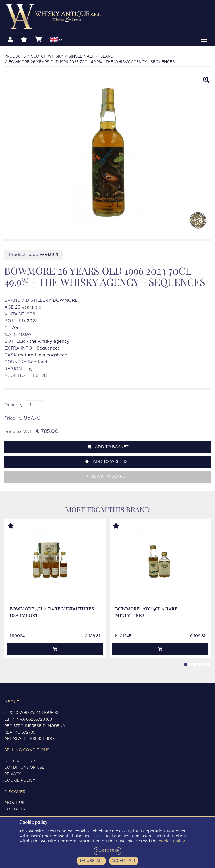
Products (15, 57)
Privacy (13, 774)
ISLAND (106, 57)
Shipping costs (20, 761)
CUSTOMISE (108, 851)
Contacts (15, 809)
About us (14, 803)
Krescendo (42, 739)
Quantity (14, 405)
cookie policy (172, 841)
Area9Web (15, 739)
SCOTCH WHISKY (47, 57)
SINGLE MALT (81, 57)
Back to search (108, 476)
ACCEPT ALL (124, 861)
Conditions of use (24, 768)
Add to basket (108, 447)
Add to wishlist (108, 462)
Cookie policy (20, 781)
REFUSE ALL (91, 861)
